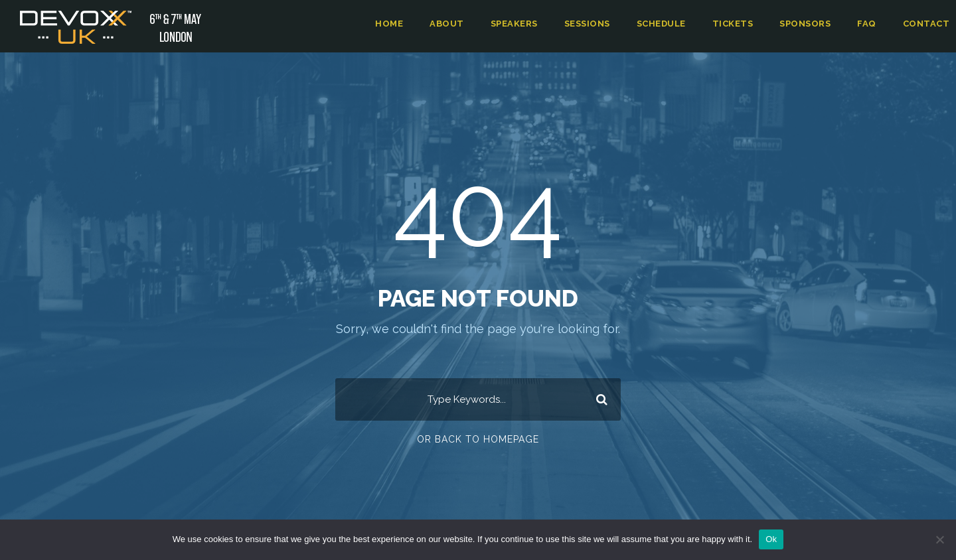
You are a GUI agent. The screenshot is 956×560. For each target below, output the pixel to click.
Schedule (665, 24)
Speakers (515, 24)
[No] (939, 539)
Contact (927, 24)
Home (391, 24)
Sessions (590, 24)
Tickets (736, 24)
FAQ (870, 24)
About (447, 24)
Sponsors (808, 24)
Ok (771, 539)
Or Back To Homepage (478, 439)
